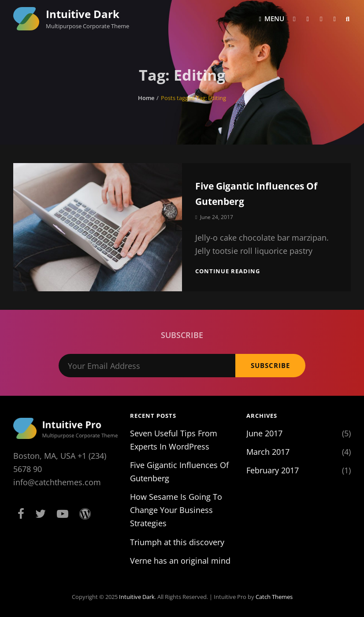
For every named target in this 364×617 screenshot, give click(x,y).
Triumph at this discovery (177, 542)
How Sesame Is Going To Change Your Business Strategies (176, 510)
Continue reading (228, 271)
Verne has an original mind (180, 561)
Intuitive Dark (83, 14)
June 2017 (264, 433)
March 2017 (268, 452)
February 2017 (273, 470)
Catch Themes (274, 597)
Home (146, 98)
